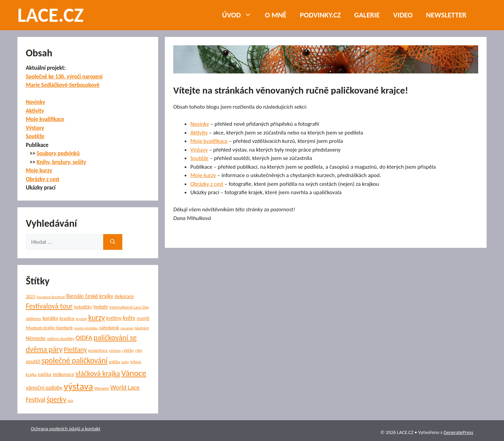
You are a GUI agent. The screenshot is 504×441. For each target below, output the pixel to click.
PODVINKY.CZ (320, 15)
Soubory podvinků (58, 153)
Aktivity (199, 133)
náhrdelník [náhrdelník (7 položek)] (109, 328)
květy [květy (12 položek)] (129, 318)
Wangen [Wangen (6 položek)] (102, 388)
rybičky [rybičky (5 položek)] (128, 350)
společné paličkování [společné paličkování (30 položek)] (75, 361)
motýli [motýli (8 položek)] (143, 318)
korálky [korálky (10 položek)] (50, 318)
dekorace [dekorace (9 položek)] (124, 296)
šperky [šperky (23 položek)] (56, 399)
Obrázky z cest (207, 184)
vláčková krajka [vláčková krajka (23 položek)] (98, 373)
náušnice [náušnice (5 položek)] (142, 328)
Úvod (240, 15)
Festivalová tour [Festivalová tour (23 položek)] (49, 306)
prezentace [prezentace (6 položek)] (98, 350)
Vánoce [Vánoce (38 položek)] (134, 373)
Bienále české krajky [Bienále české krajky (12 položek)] (90, 296)
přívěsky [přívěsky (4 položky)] (115, 351)
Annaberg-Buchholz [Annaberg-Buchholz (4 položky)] (51, 297)
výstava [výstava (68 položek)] (78, 386)
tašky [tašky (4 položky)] (125, 362)
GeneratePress (458, 432)
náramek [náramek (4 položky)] (127, 328)
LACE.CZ (51, 15)
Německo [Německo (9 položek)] (36, 338)
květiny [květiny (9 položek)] (114, 318)
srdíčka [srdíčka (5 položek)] (115, 362)
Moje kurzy (203, 175)
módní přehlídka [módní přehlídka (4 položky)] (86, 328)
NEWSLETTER (446, 15)
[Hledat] (113, 242)
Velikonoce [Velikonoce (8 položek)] (64, 374)
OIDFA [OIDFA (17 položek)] (84, 338)
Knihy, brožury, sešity (61, 162)
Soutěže (199, 158)
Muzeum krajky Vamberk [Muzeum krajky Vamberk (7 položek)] (49, 328)
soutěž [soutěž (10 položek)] (33, 361)
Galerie (367, 15)
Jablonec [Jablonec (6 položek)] (34, 319)
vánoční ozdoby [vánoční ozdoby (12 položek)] (44, 388)
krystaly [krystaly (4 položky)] (81, 319)
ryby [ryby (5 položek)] (139, 350)
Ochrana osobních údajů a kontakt (66, 429)
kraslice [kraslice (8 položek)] (67, 318)
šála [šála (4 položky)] (70, 401)
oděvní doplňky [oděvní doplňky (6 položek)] (61, 339)
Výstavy (199, 150)
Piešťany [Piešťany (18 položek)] (75, 349)
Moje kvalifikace (209, 141)
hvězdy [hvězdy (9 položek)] (101, 307)
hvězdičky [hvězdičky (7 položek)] (83, 307)
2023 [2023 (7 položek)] (30, 297)
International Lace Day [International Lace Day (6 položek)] (129, 307)
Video (403, 15)
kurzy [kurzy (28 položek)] (97, 317)
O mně (276, 15)
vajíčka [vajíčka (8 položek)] (45, 374)
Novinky (200, 124)
